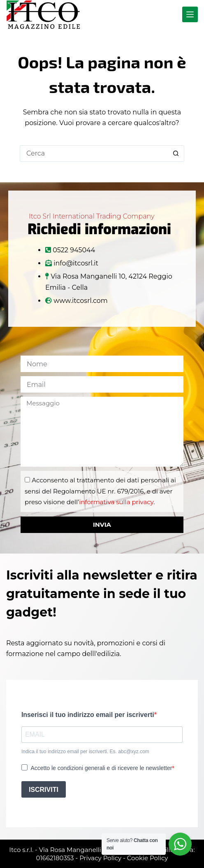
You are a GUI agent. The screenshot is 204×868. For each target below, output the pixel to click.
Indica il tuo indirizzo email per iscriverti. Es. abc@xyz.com (85, 752)
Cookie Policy (148, 858)
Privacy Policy (100, 858)
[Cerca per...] (94, 154)
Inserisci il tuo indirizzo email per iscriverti (88, 715)
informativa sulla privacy (116, 502)
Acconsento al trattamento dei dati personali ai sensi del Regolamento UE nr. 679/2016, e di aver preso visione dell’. (100, 491)
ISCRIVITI (44, 790)
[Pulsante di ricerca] (176, 154)
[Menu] (190, 14)
